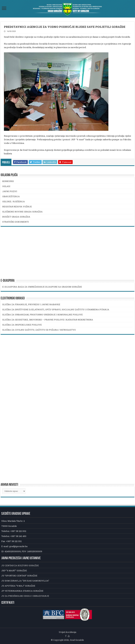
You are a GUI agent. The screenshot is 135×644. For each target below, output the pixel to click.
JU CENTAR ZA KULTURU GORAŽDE (20, 565)
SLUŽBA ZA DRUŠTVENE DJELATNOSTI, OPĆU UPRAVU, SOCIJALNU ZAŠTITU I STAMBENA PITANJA (56, 309)
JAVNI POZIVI (10, 191)
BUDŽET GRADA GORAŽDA (16, 217)
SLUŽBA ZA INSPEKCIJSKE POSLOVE (22, 325)
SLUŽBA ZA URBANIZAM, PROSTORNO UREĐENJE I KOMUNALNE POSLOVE (43, 315)
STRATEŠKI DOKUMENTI (16, 222)
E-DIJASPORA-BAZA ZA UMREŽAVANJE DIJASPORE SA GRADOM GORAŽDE (42, 287)
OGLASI (6, 186)
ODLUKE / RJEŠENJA (14, 201)
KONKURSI (8, 181)
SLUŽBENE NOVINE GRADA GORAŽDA (22, 212)
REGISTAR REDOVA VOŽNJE (17, 207)
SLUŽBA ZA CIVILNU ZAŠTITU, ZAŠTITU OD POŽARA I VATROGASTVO (39, 330)
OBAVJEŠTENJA (11, 196)
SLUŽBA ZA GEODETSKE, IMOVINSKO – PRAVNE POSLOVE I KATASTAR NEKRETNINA (48, 320)
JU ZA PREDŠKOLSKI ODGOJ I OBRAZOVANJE (25, 596)
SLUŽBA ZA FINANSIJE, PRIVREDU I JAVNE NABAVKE (31, 304)
